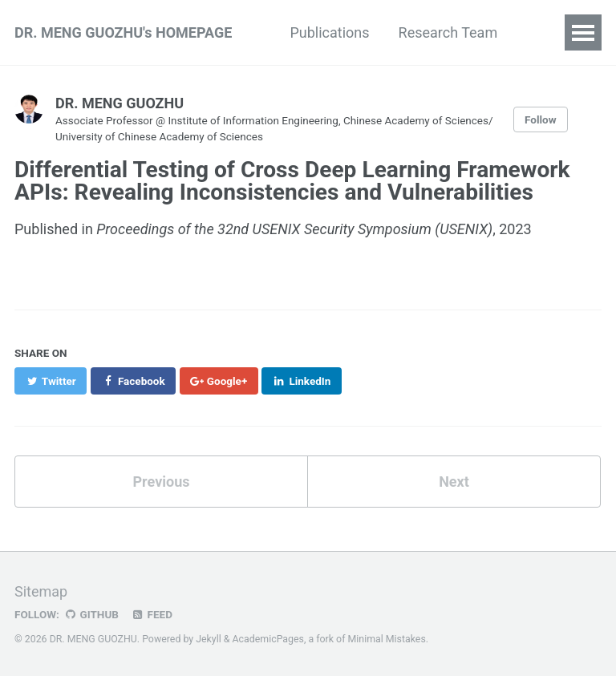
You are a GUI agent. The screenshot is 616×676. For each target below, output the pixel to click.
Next (454, 482)
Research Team (448, 32)
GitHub (91, 614)
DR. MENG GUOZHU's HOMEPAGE (123, 32)
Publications (329, 32)
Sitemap (41, 591)
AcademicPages (268, 639)
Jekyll (209, 639)
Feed (152, 614)
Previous (162, 482)
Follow (541, 119)
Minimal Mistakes (387, 639)
